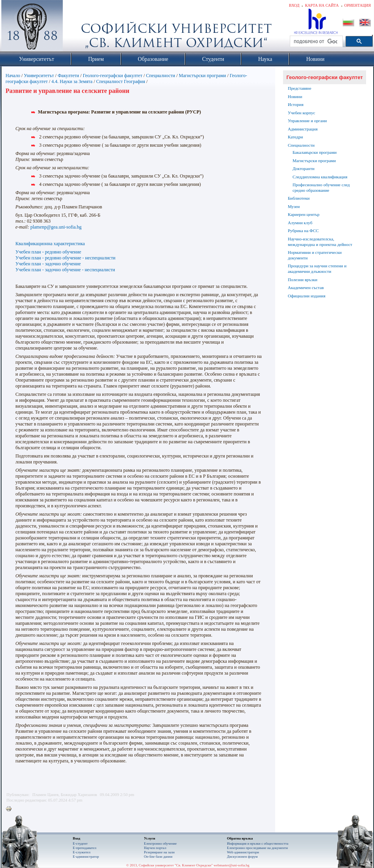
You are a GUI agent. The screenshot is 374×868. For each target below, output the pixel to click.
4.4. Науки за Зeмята (72, 81)
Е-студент (80, 843)
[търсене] (315, 42)
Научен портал (155, 848)
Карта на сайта (322, 5)
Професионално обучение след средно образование (321, 187)
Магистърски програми (202, 76)
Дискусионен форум (242, 857)
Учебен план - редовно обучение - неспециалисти (65, 258)
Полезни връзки (303, 280)
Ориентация (358, 5)
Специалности (161, 76)
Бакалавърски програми (314, 152)
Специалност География (121, 81)
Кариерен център (304, 214)
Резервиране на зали (159, 852)
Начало (13, 76)
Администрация (303, 129)
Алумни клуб (300, 223)
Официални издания (307, 296)
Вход (294, 5)
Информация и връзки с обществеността (258, 843)
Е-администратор (86, 857)
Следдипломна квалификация (320, 177)
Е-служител (82, 852)
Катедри (295, 137)
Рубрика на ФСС (303, 231)
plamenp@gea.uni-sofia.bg (56, 227)
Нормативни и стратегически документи (315, 255)
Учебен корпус (301, 113)
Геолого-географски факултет (112, 76)
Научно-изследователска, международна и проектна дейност (320, 242)
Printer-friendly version (11, 809)
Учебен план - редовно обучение (48, 252)
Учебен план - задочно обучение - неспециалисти (65, 270)
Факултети (68, 76)
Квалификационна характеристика (50, 244)
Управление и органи (307, 121)
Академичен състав (306, 287)
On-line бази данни (158, 857)
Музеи (294, 206)
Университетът (39, 76)
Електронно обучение (160, 843)
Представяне (299, 88)
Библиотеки (299, 198)
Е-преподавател (85, 848)
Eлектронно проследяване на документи (257, 848)
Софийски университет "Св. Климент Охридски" (77, 28)
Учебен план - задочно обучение (48, 264)
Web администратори (243, 852)
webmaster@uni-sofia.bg (231, 865)
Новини (295, 96)
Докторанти (303, 168)
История (296, 104)
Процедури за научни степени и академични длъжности (317, 269)
